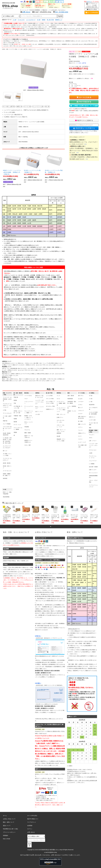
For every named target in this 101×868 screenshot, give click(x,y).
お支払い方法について (9, 819)
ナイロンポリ (21, 20)
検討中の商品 (92, 9)
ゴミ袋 (15, 20)
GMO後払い (38, 683)
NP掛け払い (38, 636)
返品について (7, 826)
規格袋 (44, 20)
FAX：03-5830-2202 (61, 12)
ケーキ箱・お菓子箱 (23, 49)
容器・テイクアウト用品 (12, 49)
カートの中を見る (92, 13)
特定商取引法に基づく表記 (10, 829)
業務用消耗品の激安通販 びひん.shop (52, 850)
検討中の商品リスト (33, 819)
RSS (4, 839)
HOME (4, 49)
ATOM (8, 839)
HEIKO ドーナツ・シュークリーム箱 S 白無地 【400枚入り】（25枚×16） (45, 49)
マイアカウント (92, 5)
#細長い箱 (19, 106)
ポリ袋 (39, 20)
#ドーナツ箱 (27, 106)
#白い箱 (47, 106)
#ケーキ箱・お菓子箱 (9, 106)
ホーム (5, 816)
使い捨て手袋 (50, 20)
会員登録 (30, 826)
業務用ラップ (59, 20)
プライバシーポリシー (9, 832)
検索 (60, 16)
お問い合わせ (25, 12)
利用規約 (6, 836)
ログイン (89, 2)
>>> (85, 144)
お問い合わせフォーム (13, 570)
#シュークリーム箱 (38, 106)
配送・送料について (9, 822)
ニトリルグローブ (31, 20)
